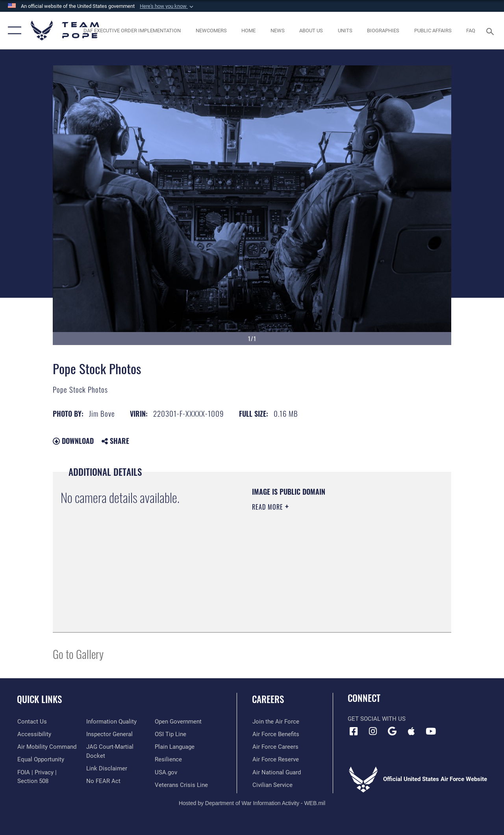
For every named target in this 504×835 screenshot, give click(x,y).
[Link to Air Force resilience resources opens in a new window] (168, 759)
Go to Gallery (78, 654)
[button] (167, 6)
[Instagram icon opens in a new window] (373, 731)
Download (73, 441)
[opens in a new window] (46, 747)
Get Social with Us (377, 719)
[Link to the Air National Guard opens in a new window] (276, 772)
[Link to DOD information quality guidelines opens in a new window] (111, 722)
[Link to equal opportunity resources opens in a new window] (40, 759)
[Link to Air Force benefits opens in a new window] (275, 734)
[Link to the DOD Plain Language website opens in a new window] (175, 747)
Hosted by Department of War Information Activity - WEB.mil (252, 803)
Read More (269, 507)
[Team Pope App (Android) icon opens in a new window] (392, 731)
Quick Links (39, 699)
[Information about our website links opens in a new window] (106, 768)
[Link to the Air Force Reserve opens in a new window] (275, 759)
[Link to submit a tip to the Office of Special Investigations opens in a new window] (170, 734)
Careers (268, 699)
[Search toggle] (491, 31)
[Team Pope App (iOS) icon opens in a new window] (411, 731)
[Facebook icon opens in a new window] (354, 731)
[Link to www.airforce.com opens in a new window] (275, 722)
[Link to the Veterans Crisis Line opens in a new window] (181, 785)
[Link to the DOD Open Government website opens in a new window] (178, 722)
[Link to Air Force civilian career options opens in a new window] (272, 785)
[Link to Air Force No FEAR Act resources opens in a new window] (103, 781)
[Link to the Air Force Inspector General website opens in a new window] (109, 734)
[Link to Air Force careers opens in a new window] (275, 747)
